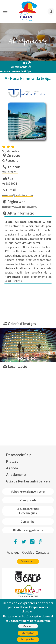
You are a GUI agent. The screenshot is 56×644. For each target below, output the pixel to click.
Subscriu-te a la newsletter (28, 492)
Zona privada (28, 500)
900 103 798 (10, 172)
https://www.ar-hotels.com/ (20, 207)
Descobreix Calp (19, 455)
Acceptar (28, 633)
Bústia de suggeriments (28, 530)
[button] (4, 345)
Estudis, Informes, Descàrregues (28, 511)
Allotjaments (19, 67)
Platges (12, 461)
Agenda (12, 468)
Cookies (28, 552)
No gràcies (28, 639)
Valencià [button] (27, 561)
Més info (28, 626)
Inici (25, 63)
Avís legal (14, 552)
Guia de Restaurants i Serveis (28, 481)
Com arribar (28, 522)
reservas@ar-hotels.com (18, 195)
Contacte (43, 552)
